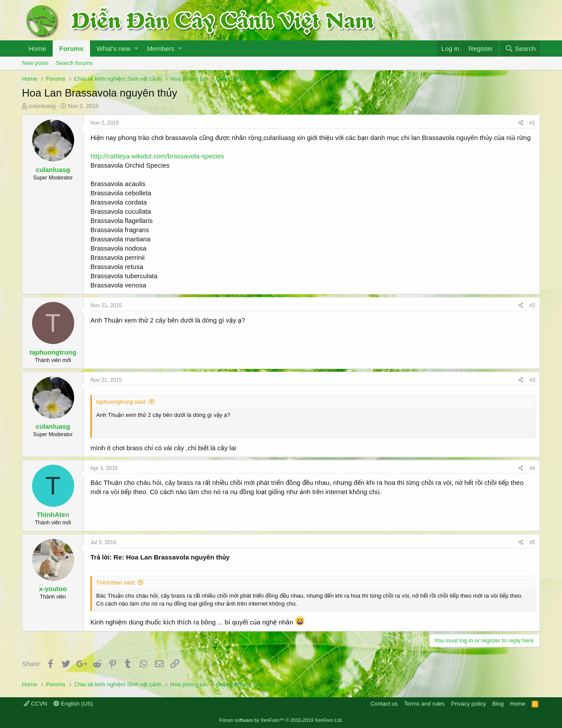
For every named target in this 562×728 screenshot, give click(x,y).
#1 (532, 123)
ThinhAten (53, 515)
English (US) (73, 704)
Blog (498, 704)
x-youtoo (53, 589)
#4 (532, 468)
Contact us (384, 704)
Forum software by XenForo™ (281, 720)
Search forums (74, 63)
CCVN (35, 704)
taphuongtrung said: (121, 402)
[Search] (520, 48)
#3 (532, 380)
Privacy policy (468, 704)
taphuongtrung (53, 352)
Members (161, 48)
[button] (136, 48)
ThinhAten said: (116, 583)
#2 (532, 305)
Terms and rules (424, 704)
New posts (35, 63)
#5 (532, 542)
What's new (113, 48)
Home (37, 48)
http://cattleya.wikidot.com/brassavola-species (157, 156)
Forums (71, 48)
